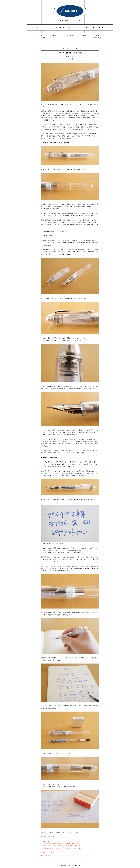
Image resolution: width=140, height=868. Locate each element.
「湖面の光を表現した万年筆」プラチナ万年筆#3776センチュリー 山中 (62, 848)
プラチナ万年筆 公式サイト (50, 837)
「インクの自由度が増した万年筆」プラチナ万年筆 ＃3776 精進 (60, 844)
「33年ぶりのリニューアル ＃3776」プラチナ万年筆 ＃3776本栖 (61, 846)
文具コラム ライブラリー (48, 853)
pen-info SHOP (46, 855)
